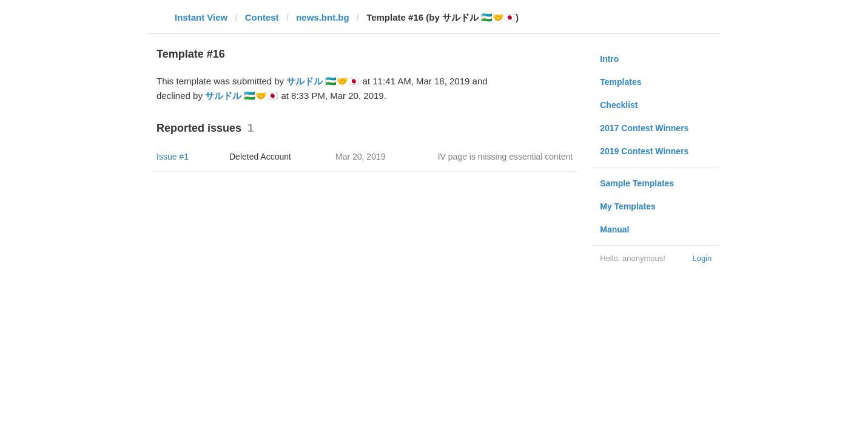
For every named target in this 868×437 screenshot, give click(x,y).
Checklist (619, 105)
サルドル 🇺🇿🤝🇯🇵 (323, 81)
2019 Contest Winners (644, 151)
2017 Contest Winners (644, 128)
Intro (609, 59)
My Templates (628, 206)
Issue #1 (173, 157)
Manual (614, 229)
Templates (621, 82)
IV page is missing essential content (506, 157)
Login (702, 258)
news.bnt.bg (323, 17)
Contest (262, 17)
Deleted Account (260, 157)
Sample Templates (637, 183)
